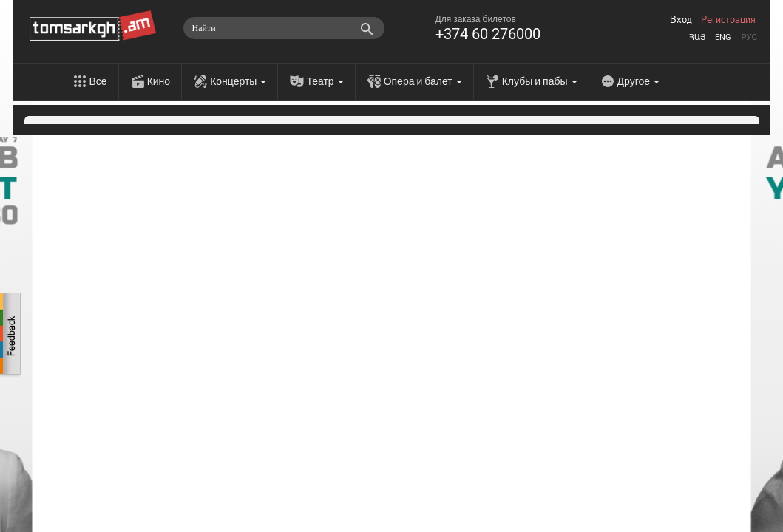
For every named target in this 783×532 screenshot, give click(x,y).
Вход (681, 20)
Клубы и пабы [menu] (540, 81)
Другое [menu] (638, 81)
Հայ (697, 37)
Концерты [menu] (238, 81)
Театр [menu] (325, 81)
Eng (723, 37)
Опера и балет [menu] (423, 81)
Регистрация (728, 20)
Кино (159, 81)
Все (98, 81)
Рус (749, 37)
